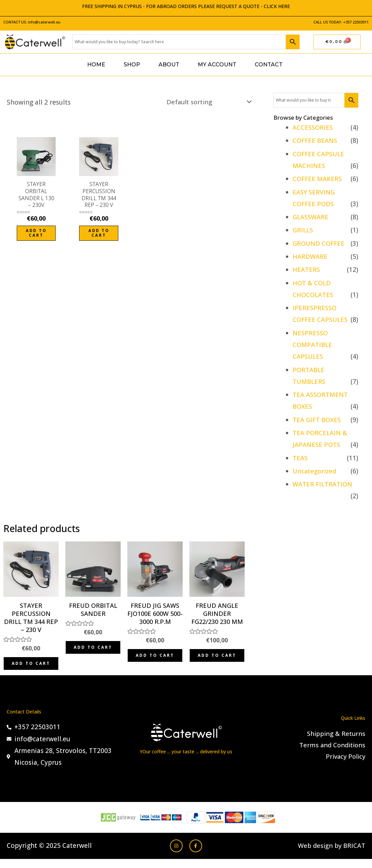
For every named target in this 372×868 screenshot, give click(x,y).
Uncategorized (315, 471)
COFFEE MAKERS (318, 179)
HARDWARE (310, 256)
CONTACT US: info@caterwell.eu (32, 22)
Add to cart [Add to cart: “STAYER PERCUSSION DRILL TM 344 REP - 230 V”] (99, 233)
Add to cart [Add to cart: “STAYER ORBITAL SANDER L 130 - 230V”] (36, 233)
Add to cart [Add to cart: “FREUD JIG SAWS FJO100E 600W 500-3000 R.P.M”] (155, 661)
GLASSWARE (311, 217)
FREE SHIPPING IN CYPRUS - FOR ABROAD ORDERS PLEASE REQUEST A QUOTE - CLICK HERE (186, 6)
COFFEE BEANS (315, 140)
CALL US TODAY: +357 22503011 (341, 22)
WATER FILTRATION (323, 484)
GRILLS (303, 230)
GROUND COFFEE (319, 243)
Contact (269, 65)
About (169, 65)
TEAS (300, 458)
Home (96, 65)
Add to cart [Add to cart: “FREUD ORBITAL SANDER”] (93, 652)
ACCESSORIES (313, 127)
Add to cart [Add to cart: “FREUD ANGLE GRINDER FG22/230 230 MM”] (217, 661)
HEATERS (307, 270)
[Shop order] (206, 102)
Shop (132, 65)
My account (217, 65)
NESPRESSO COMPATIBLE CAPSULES (313, 345)
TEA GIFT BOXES (317, 420)
